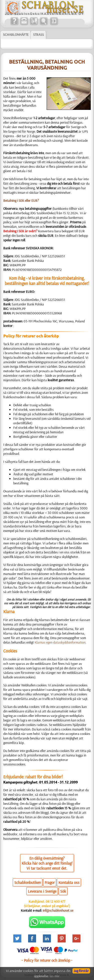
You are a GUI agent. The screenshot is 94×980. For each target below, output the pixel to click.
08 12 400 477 (55, 901)
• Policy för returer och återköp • (47, 960)
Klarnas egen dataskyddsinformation (60, 642)
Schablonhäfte (16, 35)
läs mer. (55, 976)
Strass (38, 35)
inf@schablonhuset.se (58, 910)
